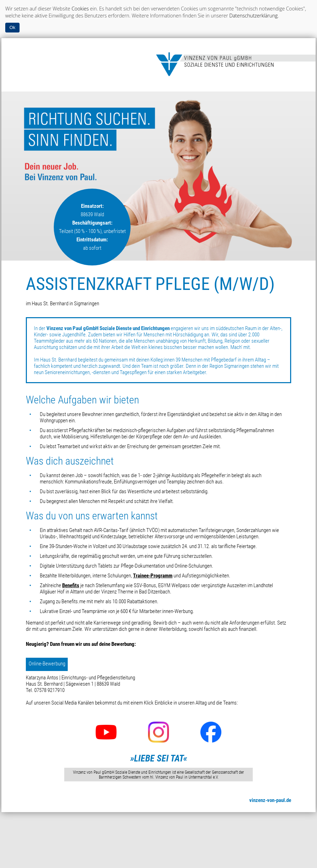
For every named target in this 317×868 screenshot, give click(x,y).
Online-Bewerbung (47, 664)
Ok (12, 27)
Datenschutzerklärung (254, 16)
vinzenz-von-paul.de (270, 800)
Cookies (80, 9)
